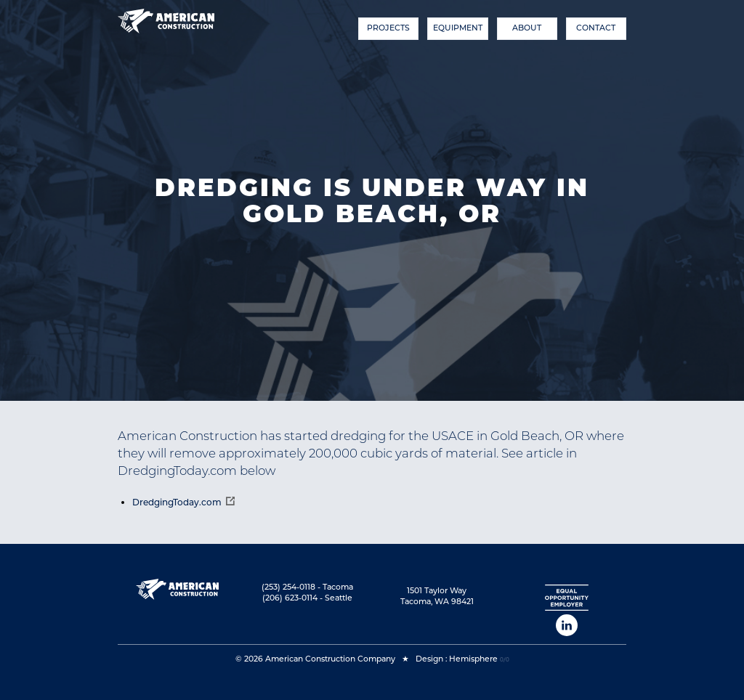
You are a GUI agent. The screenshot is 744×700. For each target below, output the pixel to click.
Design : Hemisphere (457, 659)
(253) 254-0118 (288, 587)
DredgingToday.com (177, 502)
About (527, 28)
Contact (596, 28)
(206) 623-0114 (290, 598)
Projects (388, 28)
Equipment (458, 28)
